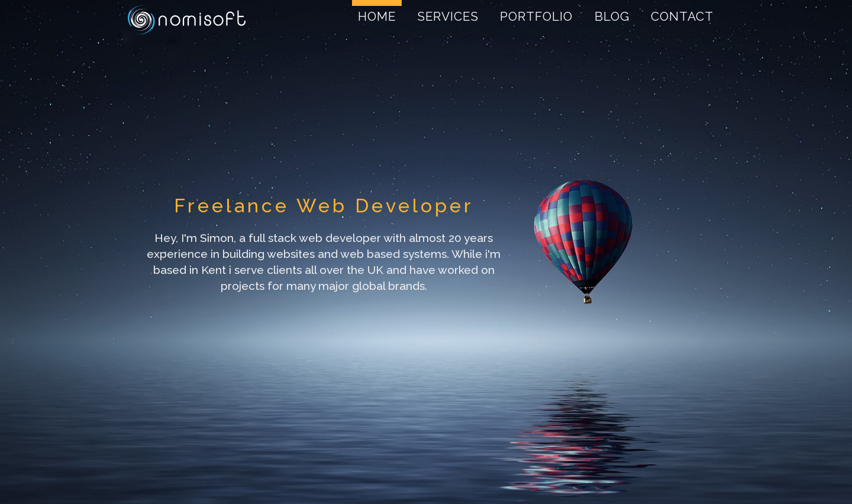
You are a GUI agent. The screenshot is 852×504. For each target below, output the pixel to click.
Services (448, 16)
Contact (682, 16)
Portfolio (536, 16)
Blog (612, 16)
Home (377, 16)
